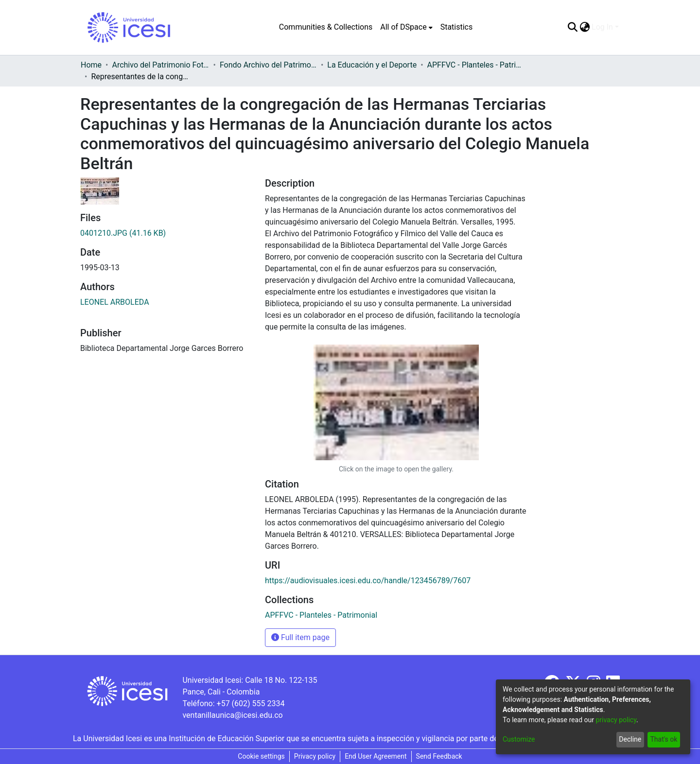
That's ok (664, 739)
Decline (630, 739)
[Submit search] (572, 27)
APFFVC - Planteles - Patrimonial (476, 65)
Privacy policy (315, 756)
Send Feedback (439, 756)
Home (91, 65)
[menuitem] (406, 27)
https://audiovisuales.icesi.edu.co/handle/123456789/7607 (368, 581)
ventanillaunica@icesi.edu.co (232, 715)
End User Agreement (376, 756)
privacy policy (616, 720)
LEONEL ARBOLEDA (115, 302)
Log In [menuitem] (602, 27)
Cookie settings (261, 756)
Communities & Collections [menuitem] (326, 27)
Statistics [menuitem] (457, 27)
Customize (519, 739)
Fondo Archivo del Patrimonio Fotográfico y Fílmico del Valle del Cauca (268, 65)
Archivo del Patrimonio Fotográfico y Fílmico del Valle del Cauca (160, 65)
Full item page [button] (300, 637)
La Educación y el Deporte (372, 65)
